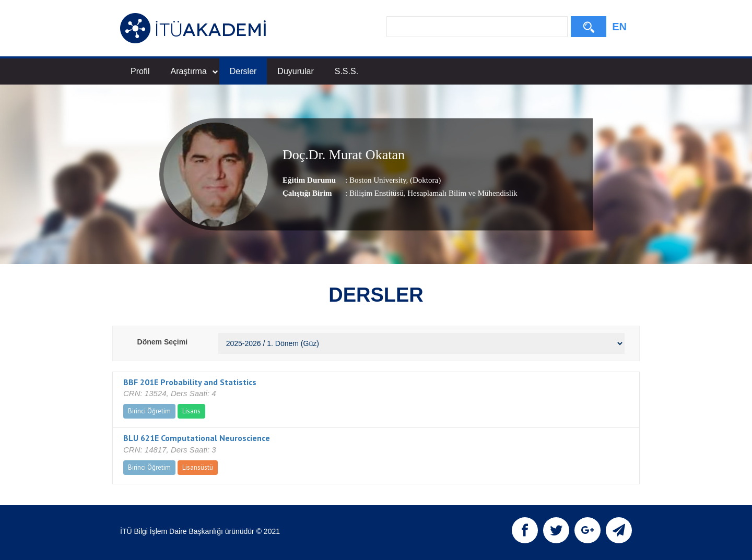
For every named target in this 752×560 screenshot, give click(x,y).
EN (619, 27)
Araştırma (194, 71)
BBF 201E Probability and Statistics (190, 382)
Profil (140, 71)
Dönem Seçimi (162, 342)
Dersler (243, 71)
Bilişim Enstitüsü (377, 193)
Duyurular (295, 71)
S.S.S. (346, 71)
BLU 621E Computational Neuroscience (197, 438)
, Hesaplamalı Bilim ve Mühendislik (461, 193)
